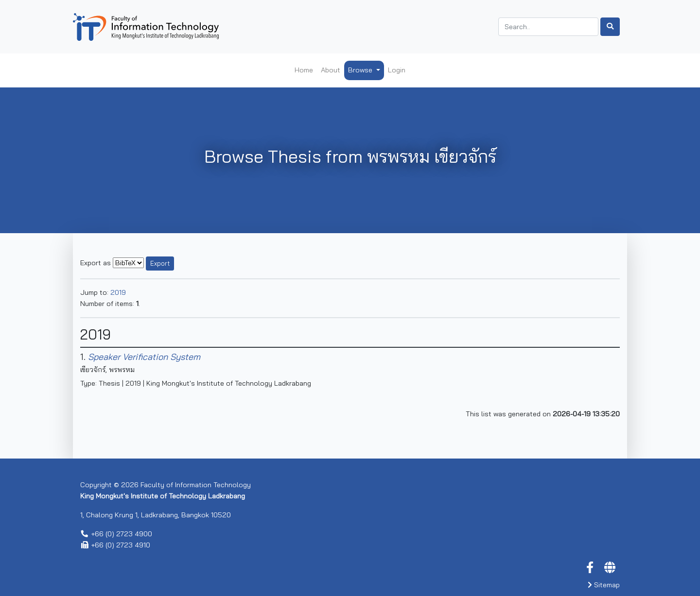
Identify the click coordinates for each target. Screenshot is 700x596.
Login (397, 70)
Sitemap (604, 585)
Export (160, 263)
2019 (118, 292)
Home (304, 70)
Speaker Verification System (144, 357)
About (331, 70)
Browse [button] (361, 70)
